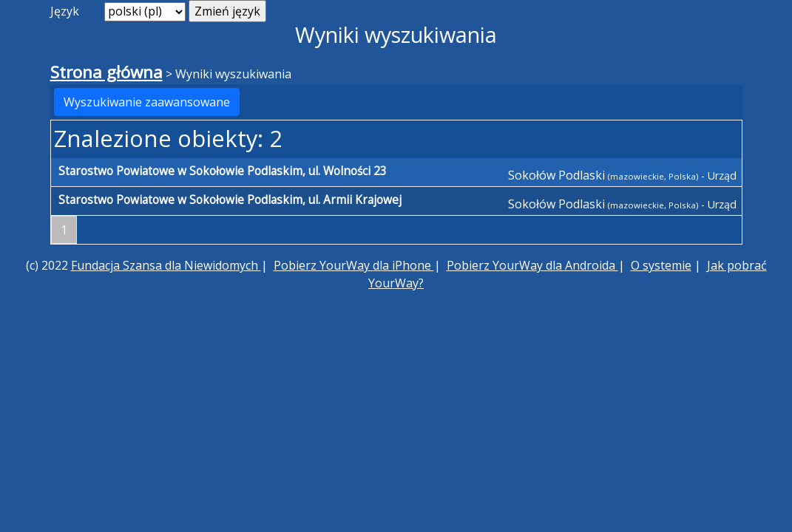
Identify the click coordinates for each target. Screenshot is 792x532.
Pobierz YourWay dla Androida (532, 265)
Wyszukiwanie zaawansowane (147, 102)
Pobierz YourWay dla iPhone (354, 265)
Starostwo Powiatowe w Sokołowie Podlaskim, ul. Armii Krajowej (230, 200)
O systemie (661, 265)
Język (65, 11)
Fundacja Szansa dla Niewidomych (166, 265)
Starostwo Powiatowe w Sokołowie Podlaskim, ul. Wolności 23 (223, 171)
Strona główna (106, 72)
